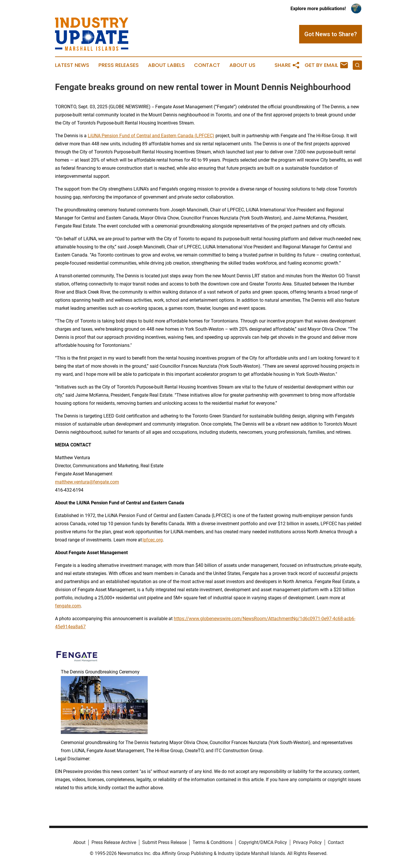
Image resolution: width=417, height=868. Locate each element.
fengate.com (68, 606)
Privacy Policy (307, 842)
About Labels (166, 65)
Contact (207, 65)
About (79, 842)
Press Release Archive (114, 842)
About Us (242, 65)
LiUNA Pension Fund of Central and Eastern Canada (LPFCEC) (151, 136)
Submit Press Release (164, 842)
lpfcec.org (153, 540)
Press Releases (119, 65)
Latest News (72, 65)
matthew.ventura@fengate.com (87, 482)
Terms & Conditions (213, 842)
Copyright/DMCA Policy (263, 842)
